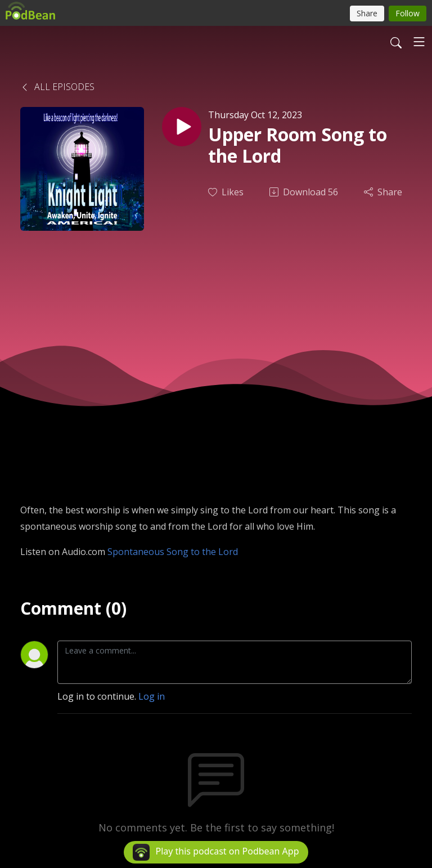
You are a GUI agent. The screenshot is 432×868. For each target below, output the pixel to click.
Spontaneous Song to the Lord (173, 552)
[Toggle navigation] (419, 42)
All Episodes (57, 87)
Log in (152, 696)
